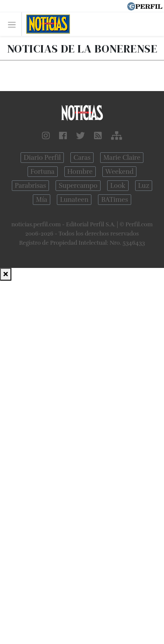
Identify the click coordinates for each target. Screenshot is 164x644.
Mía (42, 200)
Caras (82, 158)
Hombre (80, 172)
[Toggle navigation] (14, 24)
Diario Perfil (42, 158)
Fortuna (43, 172)
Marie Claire (122, 158)
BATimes (114, 200)
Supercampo (78, 186)
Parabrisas (30, 186)
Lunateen (74, 200)
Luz (144, 186)
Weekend (120, 172)
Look (118, 186)
